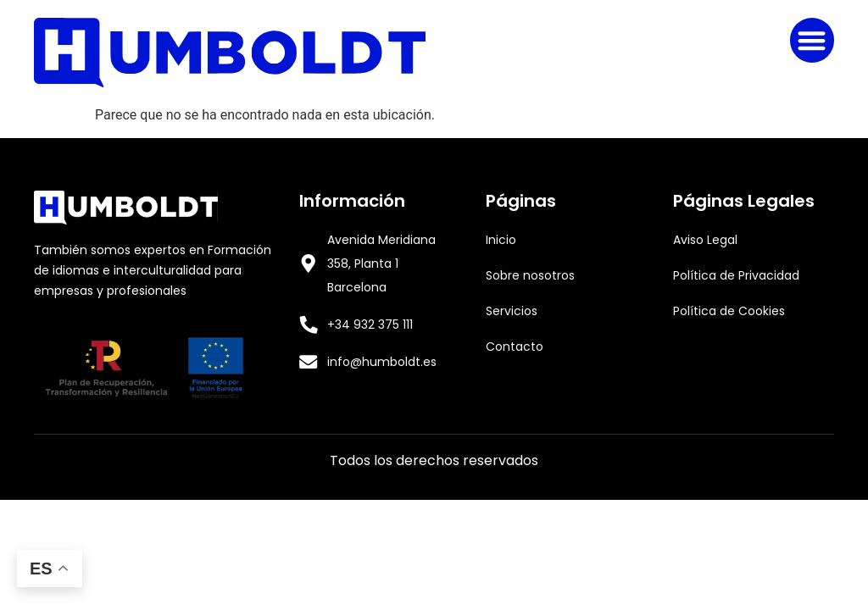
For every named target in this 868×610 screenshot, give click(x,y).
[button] (812, 40)
